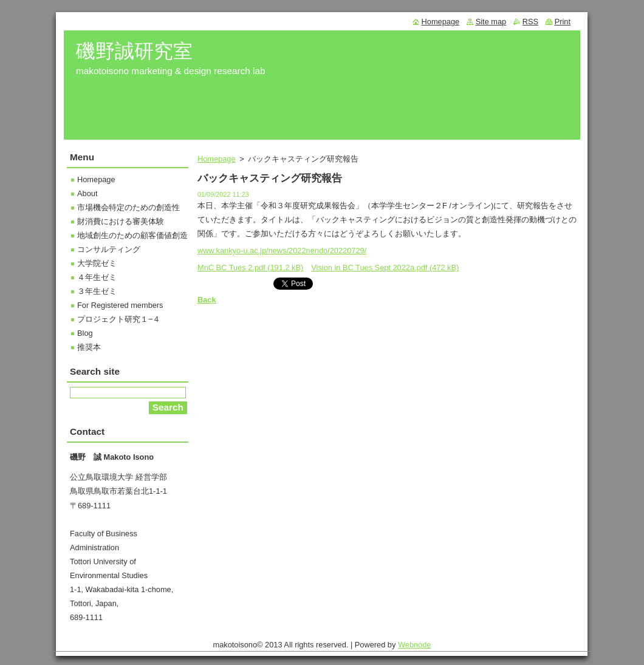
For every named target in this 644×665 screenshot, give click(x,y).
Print (563, 22)
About (87, 193)
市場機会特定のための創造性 (128, 207)
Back (207, 300)
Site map (491, 22)
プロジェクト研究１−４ (119, 319)
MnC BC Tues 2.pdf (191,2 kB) (250, 268)
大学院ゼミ (97, 263)
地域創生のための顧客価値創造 (132, 235)
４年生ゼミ (97, 277)
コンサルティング (109, 249)
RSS (530, 22)
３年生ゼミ (97, 291)
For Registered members (120, 305)
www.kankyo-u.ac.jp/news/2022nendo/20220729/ (282, 251)
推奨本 (89, 347)
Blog (85, 333)
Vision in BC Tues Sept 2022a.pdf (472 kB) (385, 268)
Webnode (415, 648)
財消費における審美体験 (121, 221)
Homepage (217, 159)
